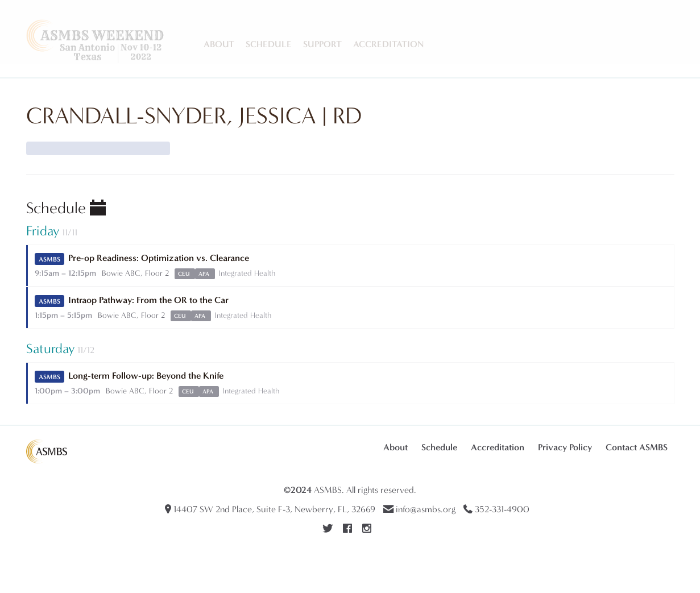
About (219, 44)
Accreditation (388, 44)
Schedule (269, 44)
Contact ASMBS (637, 447)
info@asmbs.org (426, 509)
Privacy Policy (565, 447)
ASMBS (328, 490)
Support (322, 44)
